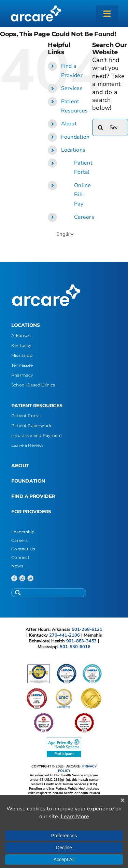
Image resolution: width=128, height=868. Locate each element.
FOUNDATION (28, 481)
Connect (20, 557)
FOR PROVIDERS (31, 512)
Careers (84, 217)
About (69, 124)
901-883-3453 (82, 641)
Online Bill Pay (83, 195)
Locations (73, 150)
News (17, 566)
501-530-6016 (75, 647)
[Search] (101, 127)
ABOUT (20, 466)
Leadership (23, 532)
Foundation (75, 137)
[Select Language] (65, 234)
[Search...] (110, 127)
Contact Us (23, 549)
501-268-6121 (87, 629)
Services (72, 88)
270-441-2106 (65, 635)
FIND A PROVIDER (33, 496)
